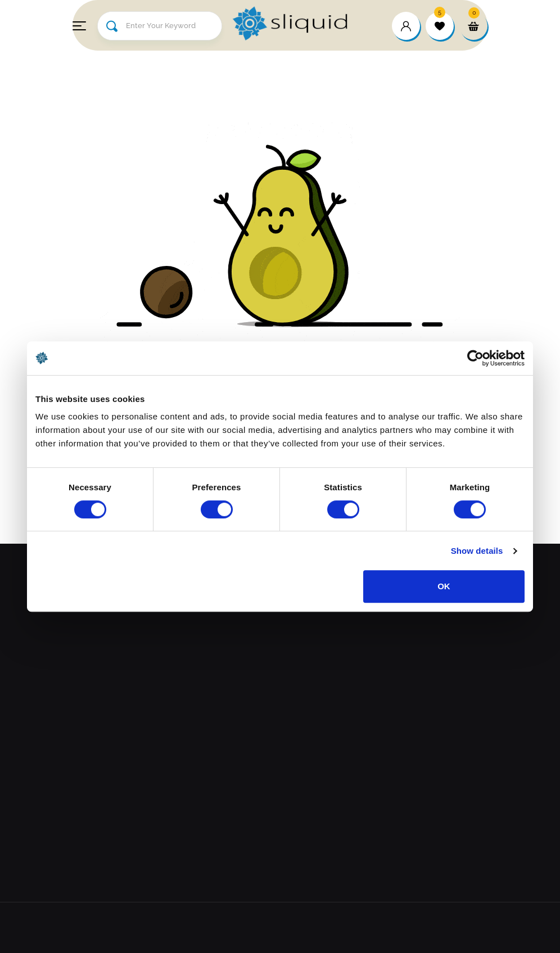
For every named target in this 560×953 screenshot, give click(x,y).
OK (444, 586)
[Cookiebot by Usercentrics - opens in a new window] (475, 358)
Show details (477, 551)
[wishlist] (440, 26)
